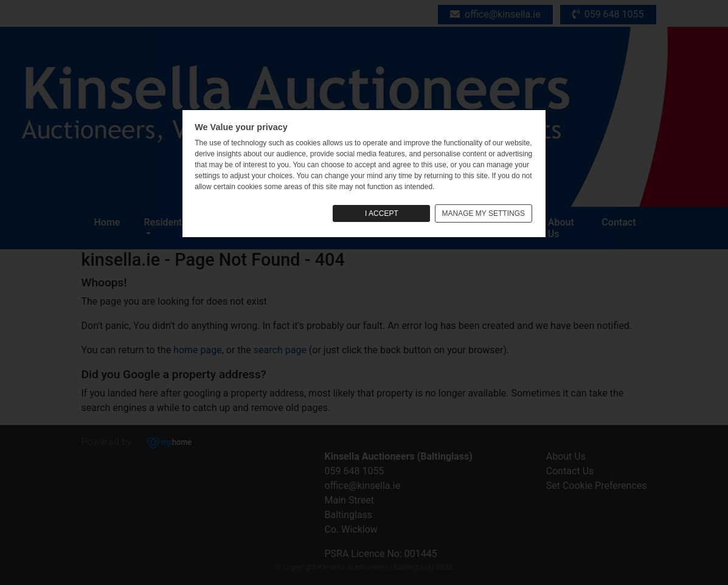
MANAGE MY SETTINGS (484, 213)
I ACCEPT (382, 213)
